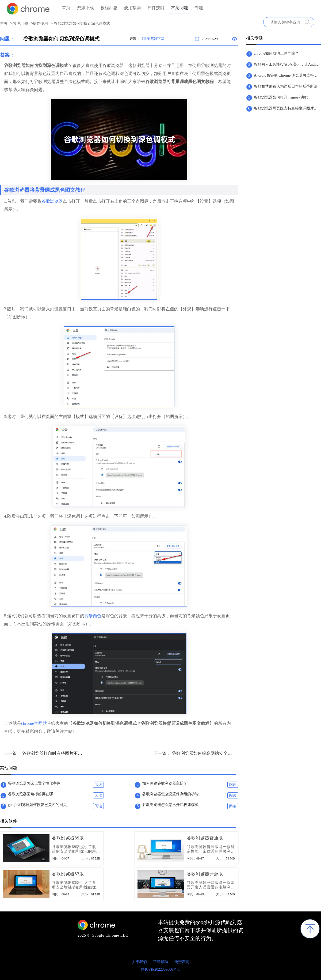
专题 (199, 8)
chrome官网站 (34, 723)
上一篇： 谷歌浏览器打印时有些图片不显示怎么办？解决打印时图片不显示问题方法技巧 (44, 753)
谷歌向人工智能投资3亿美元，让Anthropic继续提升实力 (287, 64)
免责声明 (182, 962)
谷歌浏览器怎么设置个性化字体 (34, 783)
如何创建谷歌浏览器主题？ (165, 783)
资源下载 (85, 8)
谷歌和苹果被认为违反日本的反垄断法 (286, 86)
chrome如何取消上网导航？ (276, 53)
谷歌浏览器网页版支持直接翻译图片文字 (287, 108)
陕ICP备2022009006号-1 (160, 969)
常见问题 (179, 8)
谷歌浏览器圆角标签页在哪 (30, 794)
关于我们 (139, 962)
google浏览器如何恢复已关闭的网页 (37, 805)
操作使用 (40, 23)
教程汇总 (109, 8)
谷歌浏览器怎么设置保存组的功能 (170, 794)
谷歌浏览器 (52, 201)
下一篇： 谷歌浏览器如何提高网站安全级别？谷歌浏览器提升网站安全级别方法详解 (194, 753)
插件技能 (156, 8)
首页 (66, 8)
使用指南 (132, 8)
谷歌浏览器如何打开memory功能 (281, 97)
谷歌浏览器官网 (152, 39)
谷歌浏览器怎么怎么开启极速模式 (170, 805)
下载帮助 (160, 962)
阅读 (98, 785)
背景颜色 (93, 616)
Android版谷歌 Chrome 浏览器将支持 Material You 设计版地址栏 (287, 75)
